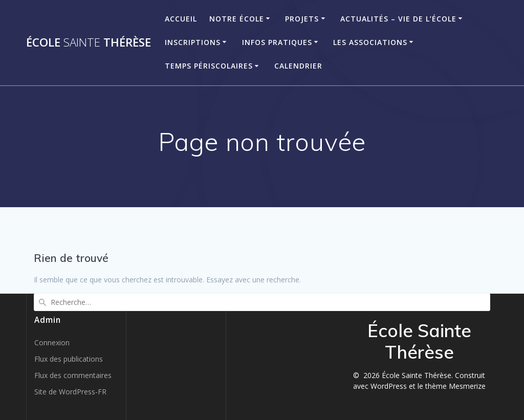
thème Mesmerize (455, 386)
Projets (302, 19)
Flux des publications (69, 359)
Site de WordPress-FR (70, 392)
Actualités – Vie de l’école (398, 19)
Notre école (237, 19)
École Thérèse (89, 42)
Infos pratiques (277, 42)
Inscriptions (193, 42)
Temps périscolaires (209, 66)
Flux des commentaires (73, 375)
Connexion (52, 342)
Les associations (370, 42)
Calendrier (298, 66)
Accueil (181, 19)
